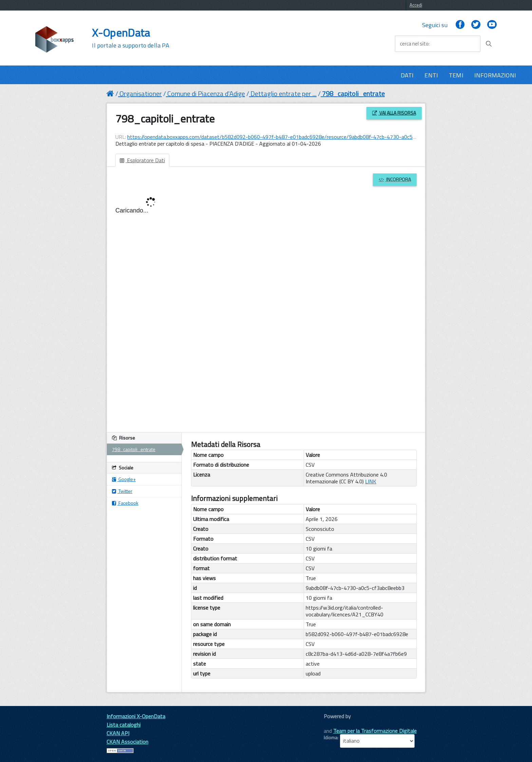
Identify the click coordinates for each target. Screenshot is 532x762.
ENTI (431, 75)
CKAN (335, 724)
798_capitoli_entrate (353, 94)
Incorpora (395, 179)
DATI (407, 75)
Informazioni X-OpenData (136, 716)
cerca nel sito (414, 44)
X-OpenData (130, 38)
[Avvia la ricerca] (489, 44)
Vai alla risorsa (394, 113)
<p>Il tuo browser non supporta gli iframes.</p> (266, 307)
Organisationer (141, 94)
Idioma (330, 738)
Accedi (416, 5)
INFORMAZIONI (495, 75)
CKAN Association (127, 742)
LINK (371, 481)
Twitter (122, 491)
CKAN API (118, 733)
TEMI (456, 75)
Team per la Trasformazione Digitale (375, 731)
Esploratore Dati (142, 160)
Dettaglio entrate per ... (283, 94)
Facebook (125, 503)
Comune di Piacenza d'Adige (206, 94)
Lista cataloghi (123, 725)
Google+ (124, 479)
